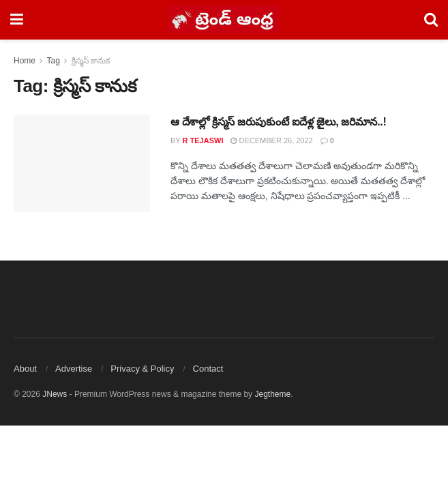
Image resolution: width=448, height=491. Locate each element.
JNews (55, 394)
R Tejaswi (203, 140)
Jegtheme (272, 394)
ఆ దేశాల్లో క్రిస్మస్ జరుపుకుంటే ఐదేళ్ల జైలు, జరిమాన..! (278, 122)
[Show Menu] (17, 20)
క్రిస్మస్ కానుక (91, 61)
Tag (53, 61)
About (25, 369)
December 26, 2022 (271, 140)
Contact (208, 369)
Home (25, 61)
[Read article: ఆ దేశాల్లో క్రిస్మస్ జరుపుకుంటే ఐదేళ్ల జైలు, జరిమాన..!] (82, 163)
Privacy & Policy (142, 369)
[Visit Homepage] (224, 20)
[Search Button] (431, 20)
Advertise (74, 369)
